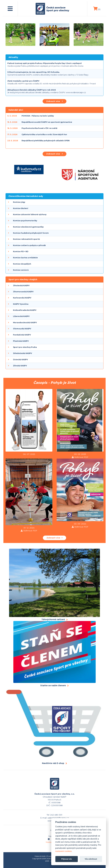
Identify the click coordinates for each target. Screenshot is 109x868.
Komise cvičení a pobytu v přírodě (29, 245)
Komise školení (21, 208)
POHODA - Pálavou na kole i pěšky (38, 116)
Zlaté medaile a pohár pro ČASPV (23, 81)
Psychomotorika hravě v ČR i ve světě (39, 128)
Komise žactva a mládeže (25, 258)
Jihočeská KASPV (21, 286)
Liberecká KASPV (21, 316)
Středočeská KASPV (22, 353)
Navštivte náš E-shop (53, 763)
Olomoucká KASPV (22, 329)
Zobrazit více (54, 101)
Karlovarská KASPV (22, 298)
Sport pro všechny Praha (25, 347)
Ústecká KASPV (20, 360)
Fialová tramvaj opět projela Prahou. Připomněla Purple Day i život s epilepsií (44, 63)
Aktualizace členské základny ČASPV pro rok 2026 (32, 90)
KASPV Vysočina (21, 304)
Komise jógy (19, 202)
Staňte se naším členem (53, 685)
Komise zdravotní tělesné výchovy (30, 214)
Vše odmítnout (91, 859)
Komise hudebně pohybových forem (31, 233)
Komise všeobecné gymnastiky (28, 227)
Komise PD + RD (21, 251)
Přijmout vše (67, 859)
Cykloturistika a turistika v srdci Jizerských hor (44, 134)
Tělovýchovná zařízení (53, 619)
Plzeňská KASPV (21, 341)
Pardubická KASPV (22, 335)
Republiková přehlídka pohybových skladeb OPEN (46, 141)
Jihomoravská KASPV (23, 292)
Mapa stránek (40, 856)
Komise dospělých (22, 264)
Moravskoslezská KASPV (25, 323)
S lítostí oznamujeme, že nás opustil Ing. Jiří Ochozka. (33, 72)
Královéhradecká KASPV (25, 310)
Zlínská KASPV (20, 366)
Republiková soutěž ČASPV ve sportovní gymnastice (47, 122)
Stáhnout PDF (81, 457)
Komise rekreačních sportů (26, 239)
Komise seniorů (21, 270)
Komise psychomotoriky (25, 221)
